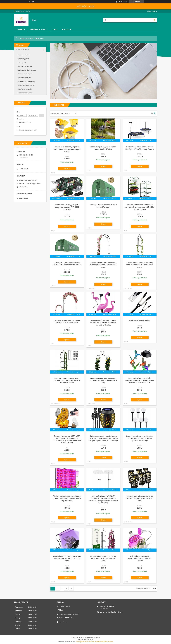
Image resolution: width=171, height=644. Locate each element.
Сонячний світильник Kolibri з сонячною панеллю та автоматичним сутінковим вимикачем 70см (140, 380)
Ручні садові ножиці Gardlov (140, 320)
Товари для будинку (25, 66)
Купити (67, 169)
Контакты (67, 30)
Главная (21, 30)
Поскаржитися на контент (85, 642)
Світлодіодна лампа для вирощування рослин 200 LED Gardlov (140, 558)
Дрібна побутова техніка (26, 85)
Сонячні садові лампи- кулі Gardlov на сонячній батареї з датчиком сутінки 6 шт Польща (140, 438)
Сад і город (22, 62)
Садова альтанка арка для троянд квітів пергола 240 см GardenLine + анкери (103, 265)
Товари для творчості (25, 93)
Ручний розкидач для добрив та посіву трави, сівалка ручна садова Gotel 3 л (67, 149)
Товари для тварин (24, 78)
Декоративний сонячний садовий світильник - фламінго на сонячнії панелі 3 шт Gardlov (103, 323)
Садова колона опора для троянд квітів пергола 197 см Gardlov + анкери (103, 558)
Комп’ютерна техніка (25, 89)
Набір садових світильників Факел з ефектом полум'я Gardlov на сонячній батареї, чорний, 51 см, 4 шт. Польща (103, 438)
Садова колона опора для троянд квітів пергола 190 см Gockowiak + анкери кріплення (67, 380)
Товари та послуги (26, 38)
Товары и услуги (37, 30)
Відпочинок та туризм (25, 74)
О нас (55, 30)
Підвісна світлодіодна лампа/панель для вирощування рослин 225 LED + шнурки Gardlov (67, 498)
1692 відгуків (123, 2)
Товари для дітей (24, 55)
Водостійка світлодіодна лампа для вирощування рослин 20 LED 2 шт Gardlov (67, 558)
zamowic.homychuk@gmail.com (30, 184)
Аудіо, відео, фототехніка (27, 70)
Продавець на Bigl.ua (86, 640)
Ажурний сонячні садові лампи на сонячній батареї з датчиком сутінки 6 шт (140, 498)
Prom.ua (97, 637)
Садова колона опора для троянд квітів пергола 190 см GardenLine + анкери (140, 265)
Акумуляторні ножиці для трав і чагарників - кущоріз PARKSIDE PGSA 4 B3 (67, 207)
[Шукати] (154, 20)
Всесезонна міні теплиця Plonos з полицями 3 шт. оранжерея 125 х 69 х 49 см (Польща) (140, 207)
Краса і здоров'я (23, 59)
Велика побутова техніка (26, 81)
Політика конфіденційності (104, 642)
